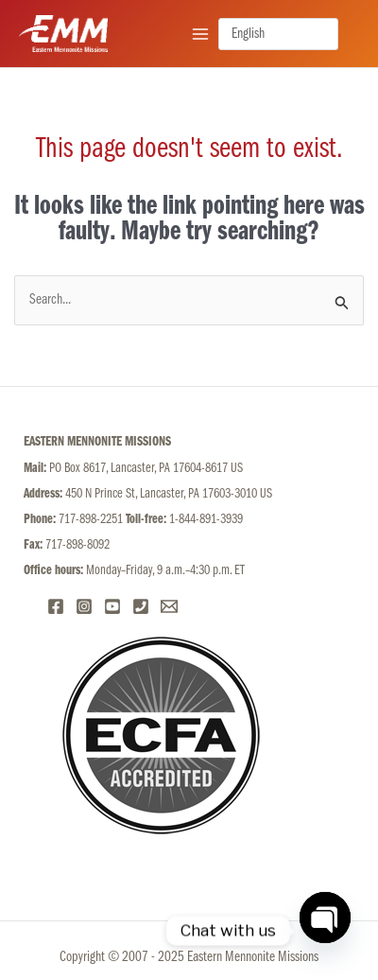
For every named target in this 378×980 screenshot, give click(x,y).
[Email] (169, 606)
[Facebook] (56, 606)
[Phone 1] (141, 606)
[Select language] (278, 34)
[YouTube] (112, 606)
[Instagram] (84, 606)
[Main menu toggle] (200, 33)
